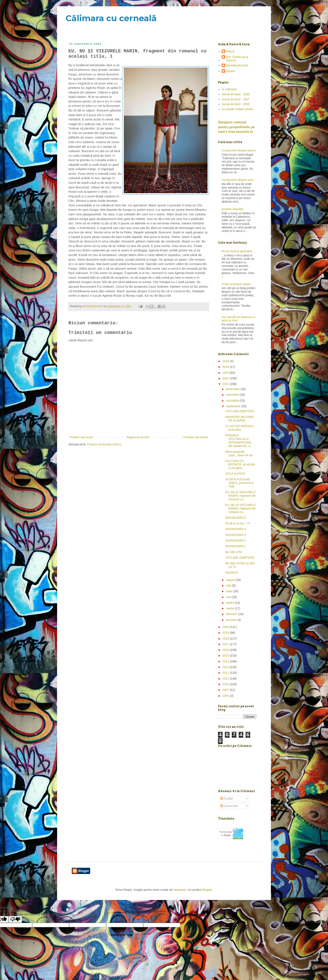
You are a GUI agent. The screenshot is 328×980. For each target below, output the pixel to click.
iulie (229, 586)
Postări (227, 799)
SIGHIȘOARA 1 (236, 546)
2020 (226, 627)
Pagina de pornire (138, 437)
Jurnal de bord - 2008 (236, 104)
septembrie (234, 406)
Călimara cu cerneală (111, 18)
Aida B (230, 51)
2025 (226, 361)
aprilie (230, 603)
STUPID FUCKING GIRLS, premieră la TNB (239, 483)
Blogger (207, 890)
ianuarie (232, 620)
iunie (229, 591)
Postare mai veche (196, 437)
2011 (226, 679)
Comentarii (229, 806)
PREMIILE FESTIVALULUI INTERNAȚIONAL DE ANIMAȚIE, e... (239, 441)
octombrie (233, 401)
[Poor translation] (15, 919)
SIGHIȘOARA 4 (236, 529)
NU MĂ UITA (234, 552)
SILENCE (232, 573)
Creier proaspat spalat (236, 284)
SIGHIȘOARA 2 (236, 540)
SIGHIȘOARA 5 (236, 518)
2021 (226, 384)
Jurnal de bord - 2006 (236, 94)
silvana (231, 71)
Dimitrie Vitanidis (233, 209)
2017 (226, 644)
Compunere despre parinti (239, 150)
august (231, 580)
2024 (226, 367)
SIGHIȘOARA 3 (236, 535)
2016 (226, 650)
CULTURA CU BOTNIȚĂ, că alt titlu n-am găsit (240, 464)
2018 (226, 639)
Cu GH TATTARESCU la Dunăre (240, 428)
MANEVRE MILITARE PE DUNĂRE (240, 419)
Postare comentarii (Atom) (104, 444)
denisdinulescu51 (237, 65)
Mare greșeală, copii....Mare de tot (239, 453)
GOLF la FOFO (235, 474)
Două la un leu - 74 (238, 523)
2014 (226, 661)
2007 (226, 690)
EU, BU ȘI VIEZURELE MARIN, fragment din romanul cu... (241, 496)
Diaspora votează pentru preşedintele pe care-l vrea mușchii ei (236, 127)
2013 (226, 667)
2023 (226, 373)
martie (230, 608)
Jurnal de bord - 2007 (236, 99)
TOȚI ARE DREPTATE (240, 411)
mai (229, 597)
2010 (226, 684)
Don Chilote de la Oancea (237, 59)
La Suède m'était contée (238, 109)
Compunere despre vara (238, 180)
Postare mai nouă (81, 437)
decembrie (233, 389)
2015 (226, 655)
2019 (226, 633)
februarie (232, 614)
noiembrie (233, 395)
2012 (226, 673)
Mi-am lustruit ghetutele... (238, 251)
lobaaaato (180, 890)
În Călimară (229, 89)
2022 (226, 378)
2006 (226, 696)
